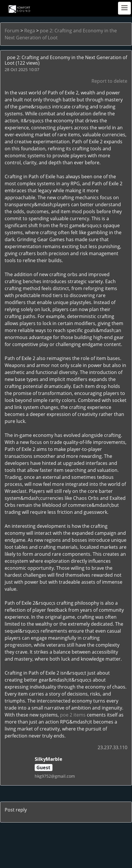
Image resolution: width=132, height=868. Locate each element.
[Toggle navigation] (124, 8)
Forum (12, 31)
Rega (30, 31)
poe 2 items (73, 715)
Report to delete (109, 81)
